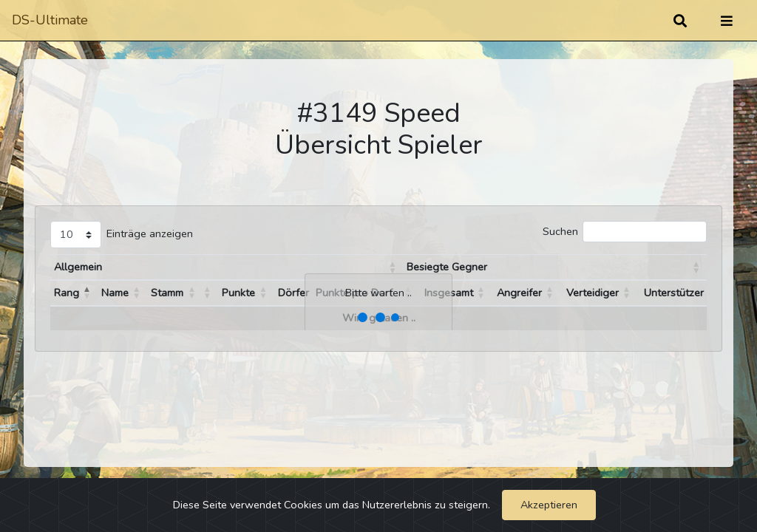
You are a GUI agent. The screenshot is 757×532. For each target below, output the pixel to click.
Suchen (560, 231)
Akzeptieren (549, 505)
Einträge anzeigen (150, 233)
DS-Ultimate (50, 20)
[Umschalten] (727, 21)
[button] (393, 267)
